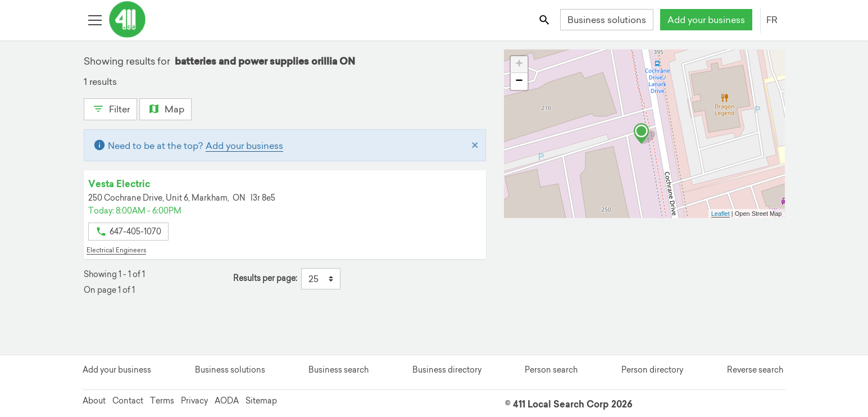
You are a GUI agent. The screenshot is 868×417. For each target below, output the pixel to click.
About (94, 401)
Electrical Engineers (116, 250)
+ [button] (519, 65)
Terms (162, 401)
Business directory (447, 370)
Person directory (652, 370)
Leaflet (721, 214)
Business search (338, 370)
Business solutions (607, 20)
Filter (110, 108)
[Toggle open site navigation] (95, 19)
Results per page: (265, 278)
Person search (551, 370)
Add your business (706, 20)
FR (772, 20)
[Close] (475, 146)
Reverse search (755, 370)
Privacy (194, 401)
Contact (128, 401)
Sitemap (261, 401)
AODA (227, 401)
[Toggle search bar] (545, 19)
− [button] (519, 81)
